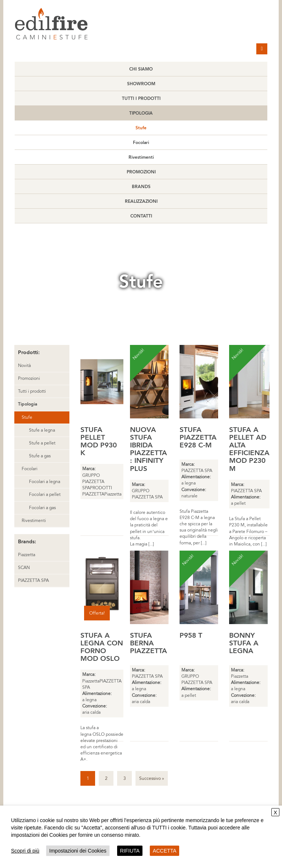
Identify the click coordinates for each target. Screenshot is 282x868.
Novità (24, 365)
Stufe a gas (40, 456)
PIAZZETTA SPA (33, 580)
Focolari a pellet (45, 494)
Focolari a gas (42, 508)
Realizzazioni (141, 201)
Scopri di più (25, 851)
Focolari (141, 143)
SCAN (24, 568)
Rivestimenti (141, 157)
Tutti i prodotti (141, 98)
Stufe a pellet (42, 443)
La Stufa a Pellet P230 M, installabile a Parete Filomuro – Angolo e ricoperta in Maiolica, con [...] (248, 531)
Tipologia (141, 113)
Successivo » (152, 778)
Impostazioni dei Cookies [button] (78, 851)
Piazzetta (27, 555)
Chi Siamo (141, 69)
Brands (141, 187)
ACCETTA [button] (164, 851)
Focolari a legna (45, 482)
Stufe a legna (42, 430)
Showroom (141, 84)
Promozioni (141, 172)
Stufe (141, 128)
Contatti (141, 216)
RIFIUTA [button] (130, 851)
